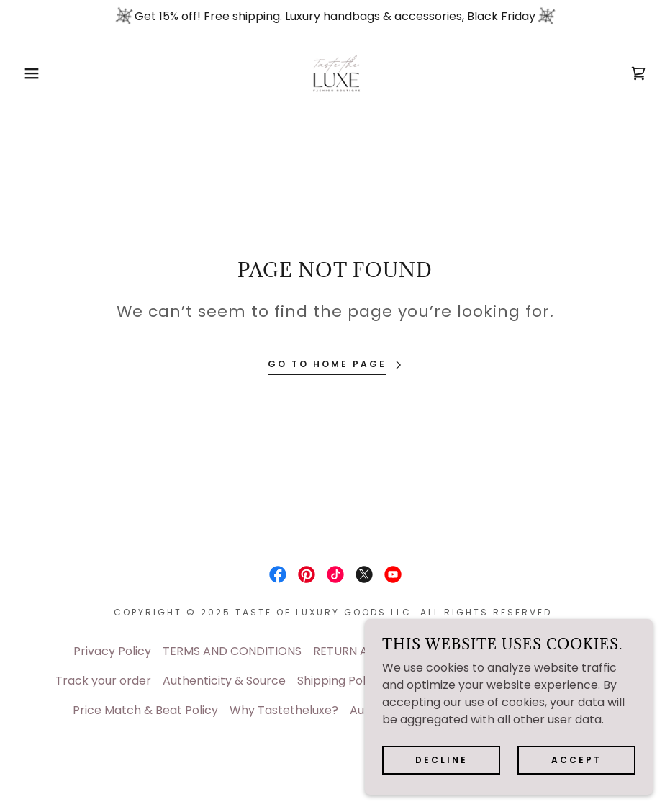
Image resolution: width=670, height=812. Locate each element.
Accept (576, 760)
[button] (33, 73)
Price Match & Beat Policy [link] (145, 710)
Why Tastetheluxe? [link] (284, 710)
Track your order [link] (103, 681)
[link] (335, 73)
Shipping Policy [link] (339, 681)
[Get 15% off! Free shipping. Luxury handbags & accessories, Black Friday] (335, 17)
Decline (442, 760)
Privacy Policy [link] (112, 651)
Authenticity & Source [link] (224, 681)
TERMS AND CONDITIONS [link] (232, 651)
